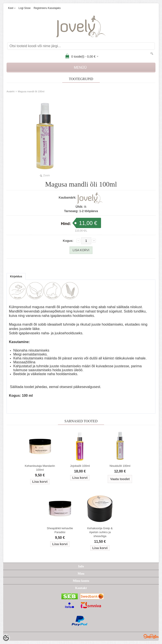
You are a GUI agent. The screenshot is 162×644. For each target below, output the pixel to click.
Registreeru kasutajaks (47, 8)
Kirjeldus (16, 276)
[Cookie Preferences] (6, 638)
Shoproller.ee (151, 636)
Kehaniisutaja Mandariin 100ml (40, 468)
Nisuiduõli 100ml (120, 466)
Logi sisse (24, 8)
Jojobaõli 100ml (80, 466)
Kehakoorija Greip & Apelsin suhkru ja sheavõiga (100, 532)
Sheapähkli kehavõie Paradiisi (60, 530)
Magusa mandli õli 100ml (31, 91)
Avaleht (11, 91)
